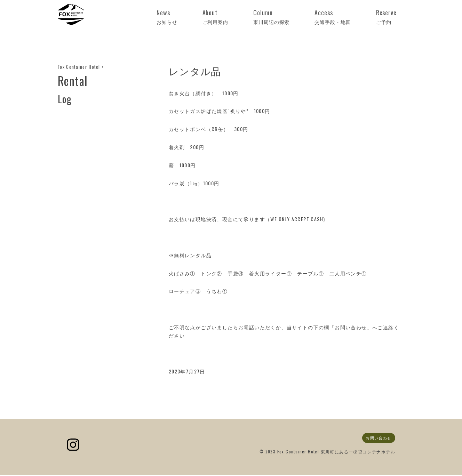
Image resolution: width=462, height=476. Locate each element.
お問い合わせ (377, 439)
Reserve (393, 17)
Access (354, 17)
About (269, 17)
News (235, 17)
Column (310, 17)
